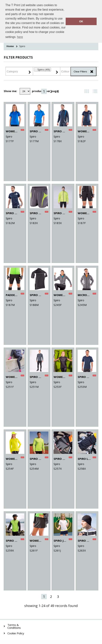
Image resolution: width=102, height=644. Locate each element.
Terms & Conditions (14, 626)
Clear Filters (80, 72)
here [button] (20, 37)
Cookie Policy (16, 633)
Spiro (22, 46)
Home (10, 46)
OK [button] (81, 21)
